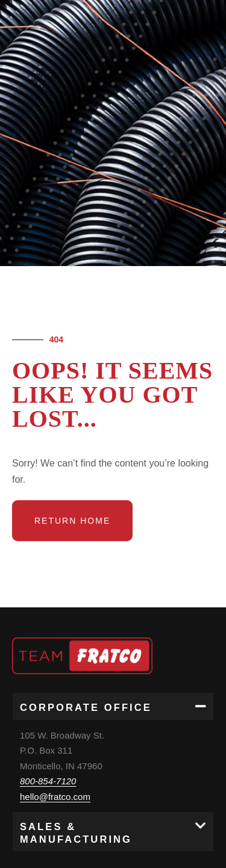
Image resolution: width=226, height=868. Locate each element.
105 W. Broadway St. (62, 735)
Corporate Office (86, 707)
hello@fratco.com (55, 797)
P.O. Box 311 (46, 750)
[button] (113, 706)
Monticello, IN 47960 (61, 766)
